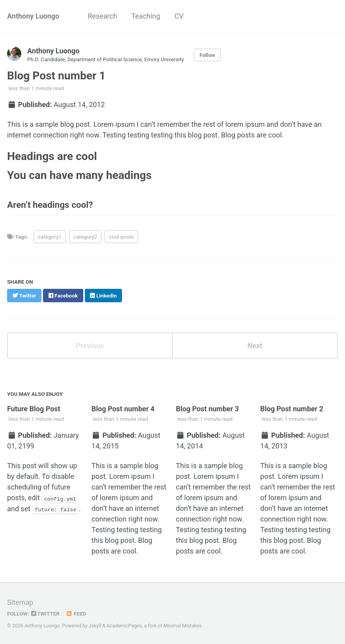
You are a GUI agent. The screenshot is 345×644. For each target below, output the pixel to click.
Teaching (146, 16)
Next (255, 346)
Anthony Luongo (33, 16)
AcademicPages (124, 626)
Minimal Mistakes (183, 626)
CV (179, 16)
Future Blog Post (34, 409)
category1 (50, 237)
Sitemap (20, 602)
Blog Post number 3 (208, 409)
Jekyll (95, 626)
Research (102, 16)
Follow (207, 55)
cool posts (121, 237)
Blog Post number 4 (123, 409)
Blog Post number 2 (292, 409)
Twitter (45, 614)
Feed (76, 614)
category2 (85, 237)
